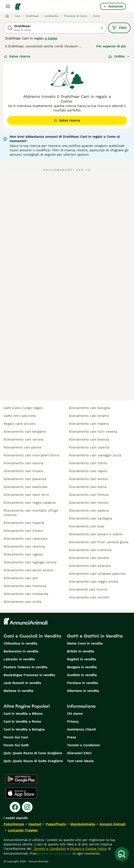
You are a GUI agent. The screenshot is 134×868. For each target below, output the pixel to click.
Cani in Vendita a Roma (22, 722)
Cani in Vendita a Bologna (24, 729)
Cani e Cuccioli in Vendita (32, 636)
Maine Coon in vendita (85, 643)
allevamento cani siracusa (90, 566)
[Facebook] (15, 807)
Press (72, 737)
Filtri (119, 28)
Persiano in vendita (82, 683)
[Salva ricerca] (122, 854)
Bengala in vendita (82, 667)
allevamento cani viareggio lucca (95, 455)
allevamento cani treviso (89, 503)
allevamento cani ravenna (24, 547)
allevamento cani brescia (89, 439)
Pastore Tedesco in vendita (25, 667)
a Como (51, 38)
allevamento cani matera (89, 424)
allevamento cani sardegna (90, 518)
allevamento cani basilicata (25, 487)
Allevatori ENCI (79, 753)
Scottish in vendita (82, 675)
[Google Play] (21, 779)
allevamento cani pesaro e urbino (96, 534)
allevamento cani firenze (89, 495)
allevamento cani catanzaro (26, 539)
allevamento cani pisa (86, 526)
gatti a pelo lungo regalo (23, 408)
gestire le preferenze (54, 854)
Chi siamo (75, 714)
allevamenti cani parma (22, 447)
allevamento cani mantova (25, 586)
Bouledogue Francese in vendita (29, 675)
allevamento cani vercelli (89, 597)
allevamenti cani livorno (88, 589)
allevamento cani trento (88, 463)
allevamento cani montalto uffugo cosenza (31, 513)
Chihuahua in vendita (20, 643)
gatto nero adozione (20, 416)
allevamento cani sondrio (89, 558)
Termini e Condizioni (83, 745)
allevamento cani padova (89, 511)
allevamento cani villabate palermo (97, 574)
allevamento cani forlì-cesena (93, 432)
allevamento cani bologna (89, 408)
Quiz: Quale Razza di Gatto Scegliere (33, 761)
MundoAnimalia (83, 824)
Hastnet (35, 824)
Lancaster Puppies (23, 830)
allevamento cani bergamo (25, 432)
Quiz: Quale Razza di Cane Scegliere (33, 753)
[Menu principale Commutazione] (8, 6)
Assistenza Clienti (81, 729)
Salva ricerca (17, 56)
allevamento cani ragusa (23, 554)
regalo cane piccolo (19, 424)
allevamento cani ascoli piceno (28, 570)
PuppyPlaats (56, 824)
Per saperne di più (111, 46)
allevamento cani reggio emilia (93, 582)
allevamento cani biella (88, 487)
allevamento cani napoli (88, 471)
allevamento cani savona (23, 463)
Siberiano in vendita (83, 691)
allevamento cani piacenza (25, 479)
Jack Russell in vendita (22, 683)
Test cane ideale (80, 761)
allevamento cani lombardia (26, 594)
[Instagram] (27, 807)
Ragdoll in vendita (81, 659)
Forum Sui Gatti (16, 745)
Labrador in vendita (19, 659)
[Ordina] (119, 56)
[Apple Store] (21, 793)
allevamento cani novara (23, 471)
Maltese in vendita (18, 691)
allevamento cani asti (21, 578)
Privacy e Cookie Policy (88, 849)
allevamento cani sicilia (22, 602)
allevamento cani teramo (89, 416)
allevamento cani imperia (24, 523)
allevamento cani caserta (89, 447)
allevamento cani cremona (90, 550)
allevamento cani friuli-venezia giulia (99, 542)
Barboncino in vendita (21, 651)
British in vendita (81, 651)
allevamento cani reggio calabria (29, 503)
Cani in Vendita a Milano (23, 714)
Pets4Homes (14, 824)
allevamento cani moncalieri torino (32, 455)
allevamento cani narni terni (26, 495)
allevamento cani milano (23, 531)
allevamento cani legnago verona (30, 562)
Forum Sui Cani (16, 737)
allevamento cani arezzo (88, 479)
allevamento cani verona (23, 439)
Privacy (73, 722)
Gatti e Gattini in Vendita (95, 636)
